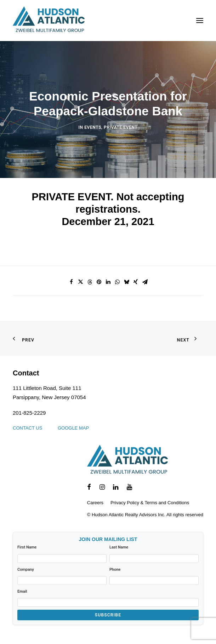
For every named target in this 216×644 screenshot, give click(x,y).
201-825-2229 (29, 413)
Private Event (121, 127)
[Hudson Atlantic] (49, 21)
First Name (27, 547)
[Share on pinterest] (99, 282)
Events (93, 127)
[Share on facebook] (71, 282)
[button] (200, 21)
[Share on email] (145, 282)
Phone (115, 570)
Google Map (73, 428)
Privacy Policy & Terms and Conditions (150, 503)
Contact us (27, 428)
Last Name (119, 547)
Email (22, 591)
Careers (95, 503)
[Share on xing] (136, 282)
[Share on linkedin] (108, 282)
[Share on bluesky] (126, 282)
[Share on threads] (90, 282)
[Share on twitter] (80, 282)
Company (26, 570)
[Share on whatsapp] (117, 282)
